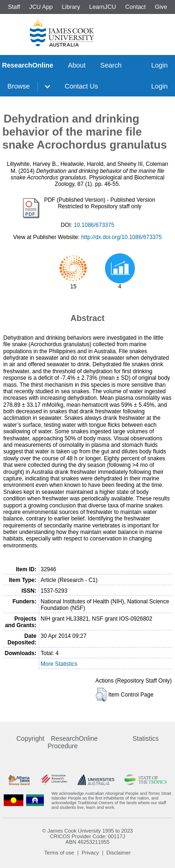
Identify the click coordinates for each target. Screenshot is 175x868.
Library (71, 7)
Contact (135, 7)
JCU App (41, 7)
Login (159, 65)
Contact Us (81, 86)
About (77, 65)
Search (111, 65)
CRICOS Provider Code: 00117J (87, 836)
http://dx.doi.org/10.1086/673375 (122, 237)
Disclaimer (119, 853)
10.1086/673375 (94, 225)
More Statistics (59, 664)
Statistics (146, 738)
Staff (14, 7)
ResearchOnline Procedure (73, 742)
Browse (19, 86)
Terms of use (59, 853)
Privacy (90, 853)
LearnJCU (103, 7)
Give (161, 7)
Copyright (30, 738)
